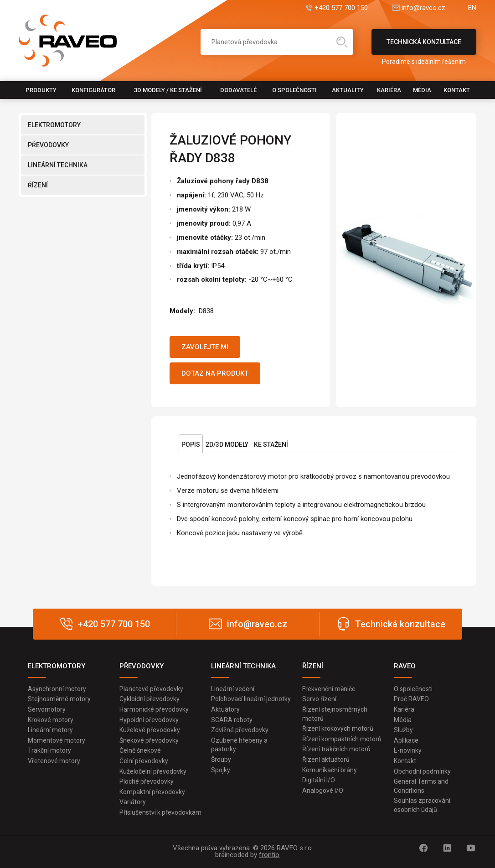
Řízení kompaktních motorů (342, 739)
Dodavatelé (238, 90)
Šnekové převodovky (149, 740)
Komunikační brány (330, 770)
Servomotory (47, 709)
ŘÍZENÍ (38, 185)
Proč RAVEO (411, 699)
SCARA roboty (232, 720)
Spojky (221, 770)
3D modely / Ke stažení (168, 90)
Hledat (342, 42)
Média (422, 90)
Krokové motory (51, 720)
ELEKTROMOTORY (54, 125)
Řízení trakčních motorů (336, 749)
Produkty (41, 90)
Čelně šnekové (140, 750)
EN (472, 8)
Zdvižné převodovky (240, 730)
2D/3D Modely (227, 444)
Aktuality (348, 90)
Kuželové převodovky (150, 730)
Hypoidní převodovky (149, 720)
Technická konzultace (424, 46)
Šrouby (221, 759)
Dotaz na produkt (215, 373)
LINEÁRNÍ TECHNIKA (58, 165)
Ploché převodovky (147, 781)
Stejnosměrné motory (59, 699)
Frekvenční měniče (329, 689)
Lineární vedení (233, 689)
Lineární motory (50, 730)
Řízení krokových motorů (338, 728)
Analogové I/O (323, 790)
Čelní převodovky (144, 761)
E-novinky (408, 750)
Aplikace (406, 740)
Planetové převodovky (151, 689)
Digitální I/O (319, 780)
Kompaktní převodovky (152, 792)
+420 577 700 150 (341, 8)
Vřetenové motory (54, 761)
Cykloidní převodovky (150, 699)
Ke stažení (271, 444)
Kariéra (389, 90)
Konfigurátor (93, 90)
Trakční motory (49, 750)
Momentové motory (57, 740)
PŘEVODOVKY (48, 145)
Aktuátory (225, 709)
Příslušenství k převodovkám (160, 812)
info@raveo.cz (423, 8)
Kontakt (457, 90)
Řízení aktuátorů (326, 759)
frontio (269, 855)
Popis (191, 444)
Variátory (133, 802)
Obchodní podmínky (422, 771)
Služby (403, 730)
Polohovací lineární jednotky (251, 699)
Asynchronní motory (57, 689)
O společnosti (294, 90)
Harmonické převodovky (154, 709)
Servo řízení (319, 699)
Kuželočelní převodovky (153, 771)
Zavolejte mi (205, 347)
